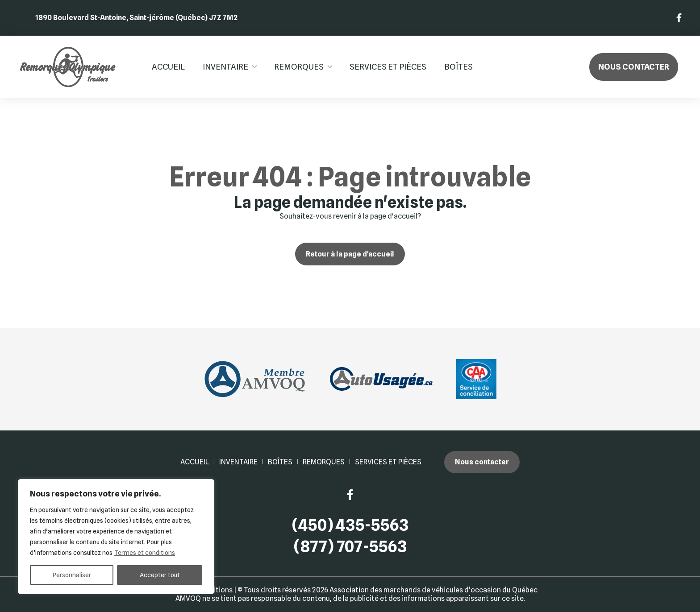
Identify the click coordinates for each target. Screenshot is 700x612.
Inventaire (225, 67)
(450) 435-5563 (350, 525)
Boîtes (458, 67)
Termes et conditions (145, 553)
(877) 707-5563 (350, 547)
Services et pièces (388, 67)
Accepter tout (160, 575)
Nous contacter (634, 67)
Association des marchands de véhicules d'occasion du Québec (433, 590)
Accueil (168, 67)
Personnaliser (72, 575)
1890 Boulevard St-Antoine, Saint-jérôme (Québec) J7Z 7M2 (136, 18)
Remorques (299, 67)
